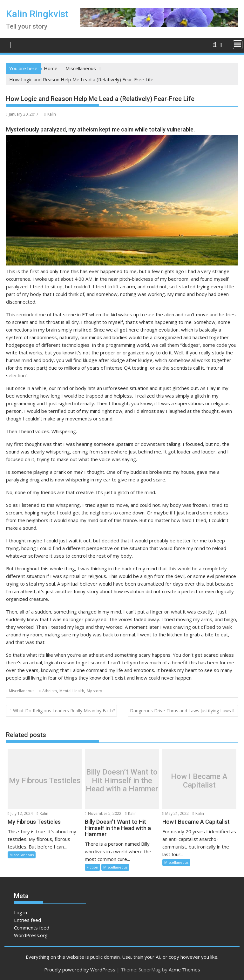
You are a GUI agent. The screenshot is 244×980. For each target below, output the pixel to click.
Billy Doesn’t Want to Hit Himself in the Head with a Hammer (122, 781)
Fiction (92, 867)
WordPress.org (31, 935)
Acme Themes (184, 970)
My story (94, 691)
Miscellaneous (22, 691)
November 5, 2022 (103, 813)
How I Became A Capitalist (199, 781)
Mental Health (72, 691)
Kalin (50, 114)
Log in (20, 912)
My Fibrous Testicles (45, 781)
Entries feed (27, 920)
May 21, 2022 (176, 813)
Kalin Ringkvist (37, 14)
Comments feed (32, 928)
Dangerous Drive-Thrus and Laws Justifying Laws (180, 711)
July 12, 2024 (20, 813)
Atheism (50, 691)
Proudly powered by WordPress (80, 970)
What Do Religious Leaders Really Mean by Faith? (64, 711)
